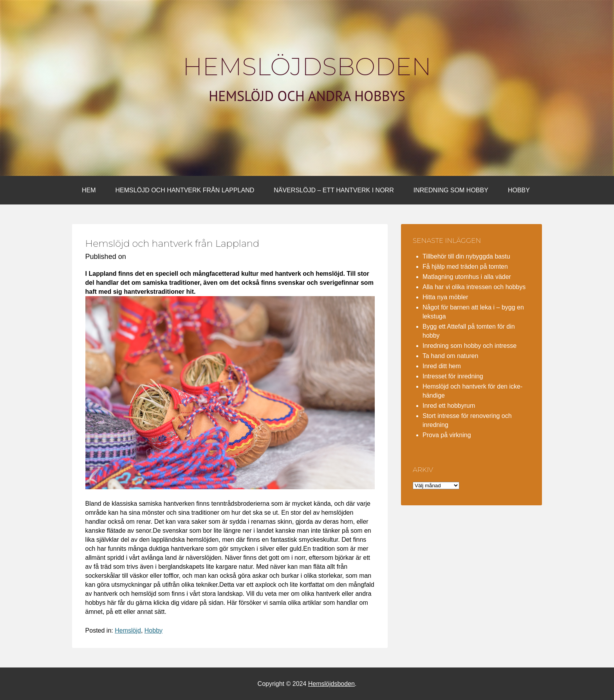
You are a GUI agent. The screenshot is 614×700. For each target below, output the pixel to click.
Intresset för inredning (453, 376)
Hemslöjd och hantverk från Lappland (185, 190)
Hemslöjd (128, 630)
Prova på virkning (447, 435)
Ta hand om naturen (450, 356)
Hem (89, 190)
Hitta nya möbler (445, 297)
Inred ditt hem (442, 366)
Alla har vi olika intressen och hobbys (474, 287)
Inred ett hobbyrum (449, 406)
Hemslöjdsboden (307, 67)
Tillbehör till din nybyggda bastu (466, 256)
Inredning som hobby (451, 190)
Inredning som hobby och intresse (470, 346)
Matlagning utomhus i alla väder (467, 277)
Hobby (519, 190)
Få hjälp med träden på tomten (465, 267)
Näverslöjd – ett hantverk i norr (334, 190)
